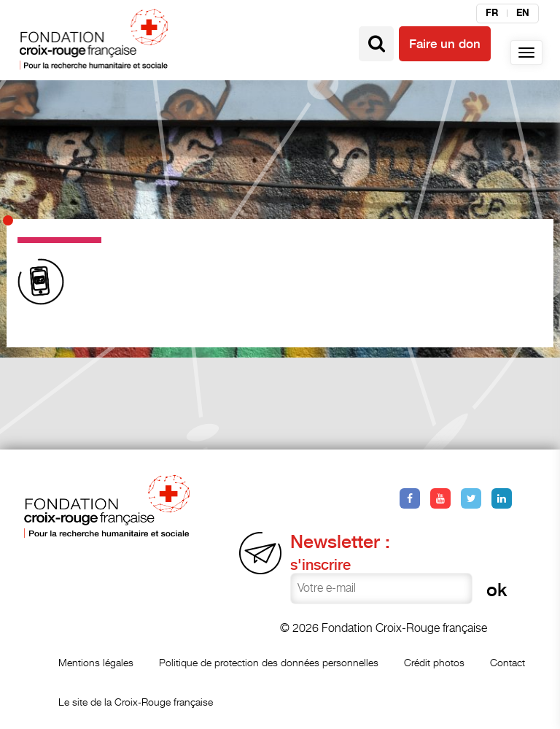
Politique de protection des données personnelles (269, 662)
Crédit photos (434, 662)
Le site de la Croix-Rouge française (136, 702)
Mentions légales (96, 662)
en (523, 13)
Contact (507, 662)
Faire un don (445, 44)
